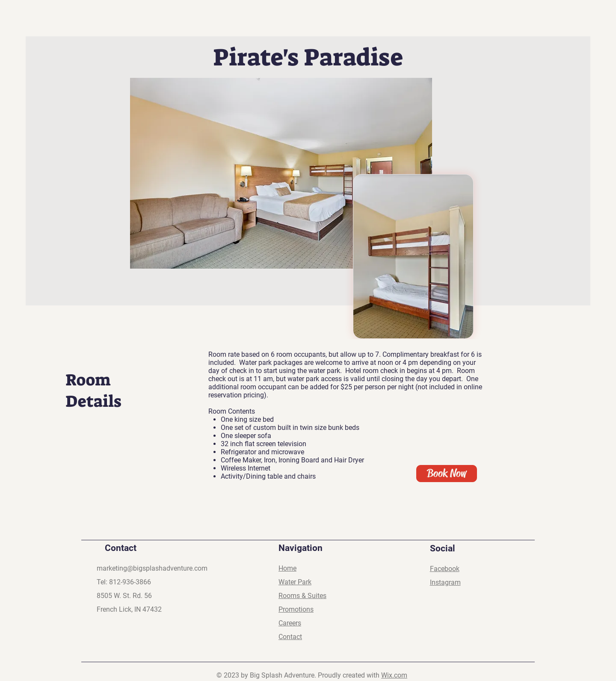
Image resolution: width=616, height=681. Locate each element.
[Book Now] (447, 474)
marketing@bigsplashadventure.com (152, 568)
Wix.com (394, 675)
